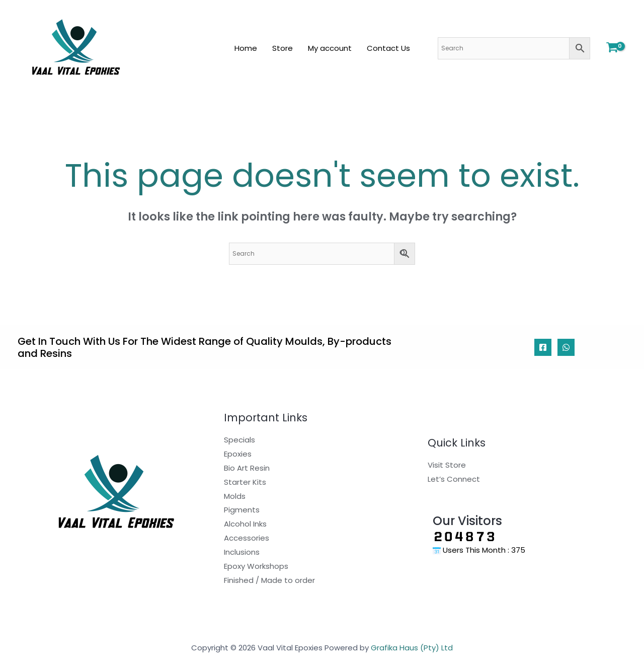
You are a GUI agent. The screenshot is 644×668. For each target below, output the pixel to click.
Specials (239, 440)
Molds (235, 496)
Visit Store (447, 465)
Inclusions (242, 552)
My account (330, 48)
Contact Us (388, 48)
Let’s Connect (454, 479)
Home (246, 48)
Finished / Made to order (269, 580)
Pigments (242, 510)
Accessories (247, 538)
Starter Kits (245, 482)
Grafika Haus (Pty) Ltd (412, 648)
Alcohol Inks (245, 524)
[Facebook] (543, 347)
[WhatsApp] (566, 347)
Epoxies (238, 454)
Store (283, 48)
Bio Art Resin (247, 468)
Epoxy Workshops (256, 566)
